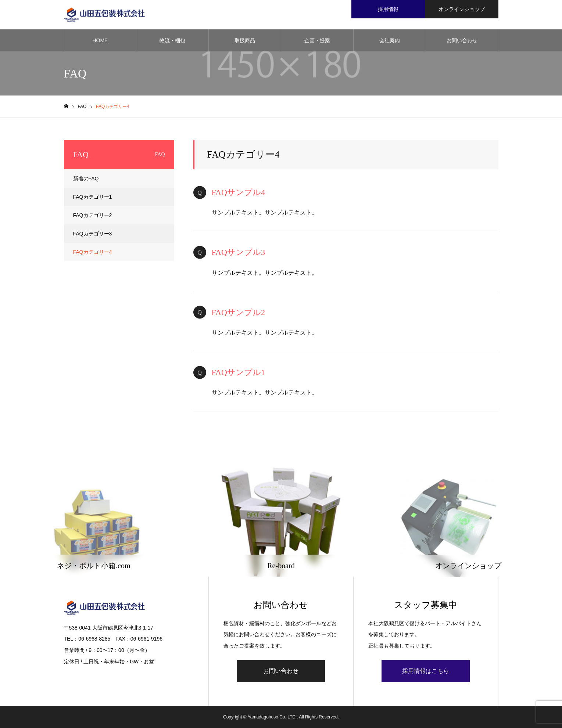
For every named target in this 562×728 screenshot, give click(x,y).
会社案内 (390, 40)
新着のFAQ (86, 179)
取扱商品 (245, 40)
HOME (100, 40)
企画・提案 (317, 40)
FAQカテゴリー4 (93, 252)
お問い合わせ (462, 40)
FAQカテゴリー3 (93, 234)
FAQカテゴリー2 (93, 215)
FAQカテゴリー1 (93, 197)
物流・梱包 (172, 40)
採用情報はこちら (426, 671)
